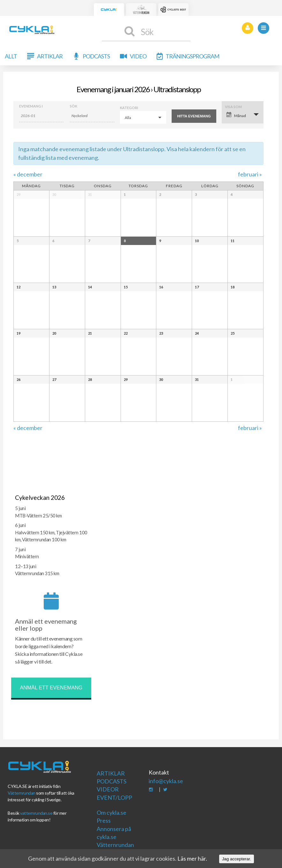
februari (250, 174)
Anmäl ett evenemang (51, 688)
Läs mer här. (192, 858)
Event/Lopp (114, 798)
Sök (74, 106)
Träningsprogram (192, 56)
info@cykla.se (166, 781)
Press (104, 820)
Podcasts (96, 56)
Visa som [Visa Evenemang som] (233, 107)
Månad (236, 115)
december (28, 174)
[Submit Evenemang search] (194, 116)
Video (138, 56)
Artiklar (50, 56)
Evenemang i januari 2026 (113, 89)
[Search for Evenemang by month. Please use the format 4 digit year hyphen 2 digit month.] (41, 116)
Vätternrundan (22, 793)
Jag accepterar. (237, 859)
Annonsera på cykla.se (114, 833)
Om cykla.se (111, 812)
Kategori (129, 108)
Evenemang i (31, 106)
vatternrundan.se (36, 813)
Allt (11, 56)
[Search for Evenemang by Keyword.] (92, 116)
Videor (108, 789)
